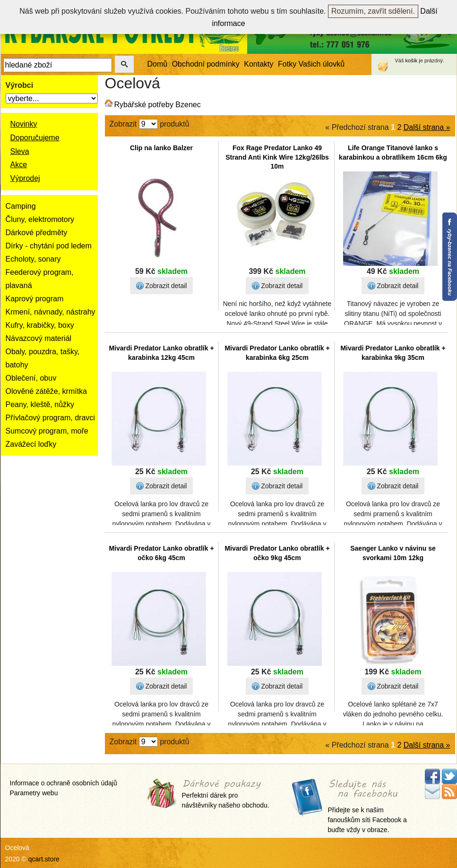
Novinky (24, 124)
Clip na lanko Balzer (161, 148)
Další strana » (427, 127)
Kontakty (259, 64)
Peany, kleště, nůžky (40, 404)
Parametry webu (34, 793)
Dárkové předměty (37, 233)
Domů (158, 64)
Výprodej (25, 178)
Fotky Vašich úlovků (311, 64)
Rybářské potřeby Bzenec (158, 105)
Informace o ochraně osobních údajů (64, 783)
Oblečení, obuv (31, 378)
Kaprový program (35, 299)
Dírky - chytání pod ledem (49, 246)
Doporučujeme (35, 138)
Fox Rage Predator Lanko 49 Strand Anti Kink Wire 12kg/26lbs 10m (277, 157)
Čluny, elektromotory (40, 219)
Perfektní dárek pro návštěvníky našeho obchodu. (226, 795)
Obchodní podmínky (206, 64)
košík (412, 60)
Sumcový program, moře (47, 431)
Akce (19, 165)
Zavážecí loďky (31, 444)
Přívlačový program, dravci (50, 418)
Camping (21, 206)
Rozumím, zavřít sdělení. (373, 11)
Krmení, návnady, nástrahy (51, 312)
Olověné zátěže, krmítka (47, 391)
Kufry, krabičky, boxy (40, 325)
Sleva (20, 151)
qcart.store (44, 859)
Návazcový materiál (39, 338)
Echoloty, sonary (33, 259)
